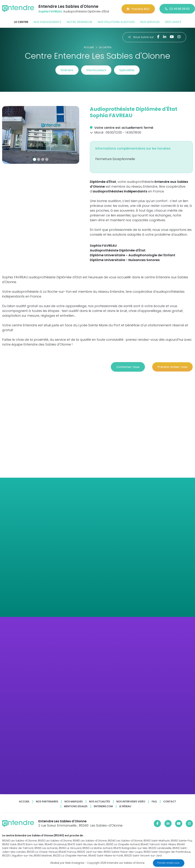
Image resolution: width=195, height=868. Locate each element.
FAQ (154, 801)
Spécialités (127, 70)
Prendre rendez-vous (169, 863)
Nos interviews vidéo (131, 801)
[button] (8, 135)
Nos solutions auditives (116, 22)
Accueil (24, 801)
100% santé (173, 22)
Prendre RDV (138, 9)
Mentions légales (76, 806)
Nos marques (74, 801)
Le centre (21, 22)
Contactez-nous (127, 366)
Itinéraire (66, 70)
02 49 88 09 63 (177, 9)
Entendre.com (103, 806)
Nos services (150, 22)
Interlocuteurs (96, 70)
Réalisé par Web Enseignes (67, 862)
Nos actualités (99, 801)
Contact (170, 801)
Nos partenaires (47, 801)
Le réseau (125, 806)
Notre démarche (79, 22)
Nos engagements (47, 22)
